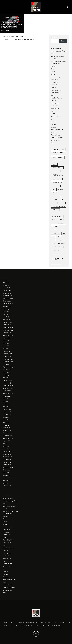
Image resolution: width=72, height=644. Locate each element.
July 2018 (6, 473)
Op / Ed (53, 122)
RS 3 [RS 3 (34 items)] (53, 237)
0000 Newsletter (56, 48)
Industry (53, 101)
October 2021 (7, 414)
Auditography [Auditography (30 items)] (57, 179)
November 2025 (8, 298)
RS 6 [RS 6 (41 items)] (53, 243)
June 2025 (6, 312)
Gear (52, 95)
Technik (53, 132)
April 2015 (6, 483)
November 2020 (8, 436)
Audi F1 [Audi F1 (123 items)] (54, 164)
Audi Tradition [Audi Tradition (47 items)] (57, 183)
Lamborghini (55, 106)
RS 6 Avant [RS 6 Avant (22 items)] (62, 243)
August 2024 (7, 338)
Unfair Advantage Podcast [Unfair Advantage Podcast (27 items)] (58, 259)
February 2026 (7, 290)
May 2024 (6, 346)
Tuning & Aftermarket (57, 138)
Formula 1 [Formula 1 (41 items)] (55, 210)
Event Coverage (56, 77)
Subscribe (9, 622)
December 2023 (8, 359)
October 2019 (7, 459)
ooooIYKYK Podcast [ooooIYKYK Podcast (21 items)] (59, 223)
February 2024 (7, 354)
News (52, 119)
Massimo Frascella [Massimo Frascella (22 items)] (58, 220)
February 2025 (7, 322)
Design (53, 72)
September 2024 (8, 335)
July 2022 (6, 399)
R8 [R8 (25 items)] (62, 230)
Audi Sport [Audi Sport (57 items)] (56, 171)
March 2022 (6, 407)
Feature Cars (55, 85)
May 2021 (6, 422)
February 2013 (7, 486)
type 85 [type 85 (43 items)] (54, 255)
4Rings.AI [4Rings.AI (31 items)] (55, 149)
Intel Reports (55, 103)
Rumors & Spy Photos (58, 130)
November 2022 (8, 388)
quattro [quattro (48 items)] (55, 230)
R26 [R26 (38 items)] (64, 233)
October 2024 (7, 333)
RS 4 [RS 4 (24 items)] (59, 237)
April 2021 (6, 425)
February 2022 (7, 409)
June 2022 (6, 401)
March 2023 (6, 378)
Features (53, 87)
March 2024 (6, 351)
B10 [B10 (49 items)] (53, 189)
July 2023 (6, 372)
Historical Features (56, 98)
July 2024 (6, 341)
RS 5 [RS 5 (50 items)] (53, 240)
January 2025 (7, 325)
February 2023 (7, 380)
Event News (54, 80)
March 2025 (6, 319)
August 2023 (7, 370)
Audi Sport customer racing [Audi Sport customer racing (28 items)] (58, 175)
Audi (52, 54)
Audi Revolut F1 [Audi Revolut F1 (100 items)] (57, 168)
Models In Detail (56, 114)
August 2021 (7, 417)
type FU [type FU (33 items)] (63, 255)
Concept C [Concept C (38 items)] (55, 199)
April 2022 (6, 404)
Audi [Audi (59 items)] (63, 149)
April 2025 (6, 317)
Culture (53, 69)
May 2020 (6, 444)
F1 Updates (54, 82)
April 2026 (6, 285)
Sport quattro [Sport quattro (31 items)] (57, 247)
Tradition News (55, 135)
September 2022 (8, 393)
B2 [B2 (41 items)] (64, 186)
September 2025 (8, 304)
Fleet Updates (55, 93)
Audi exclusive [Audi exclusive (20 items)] (57, 161)
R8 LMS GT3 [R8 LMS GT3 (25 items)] (55, 233)
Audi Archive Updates (57, 56)
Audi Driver (54, 59)
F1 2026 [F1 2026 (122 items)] (62, 203)
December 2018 (8, 467)
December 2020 (8, 433)
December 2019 (8, 457)
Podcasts (54, 124)
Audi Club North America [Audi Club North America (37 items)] (57, 153)
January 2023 (7, 383)
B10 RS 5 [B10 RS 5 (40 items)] (60, 189)
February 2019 (7, 462)
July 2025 (6, 309)
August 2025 (7, 306)
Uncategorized (55, 140)
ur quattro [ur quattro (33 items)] (56, 263)
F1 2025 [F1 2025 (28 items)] (54, 203)
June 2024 (6, 343)
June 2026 (6, 280)
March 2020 (6, 449)
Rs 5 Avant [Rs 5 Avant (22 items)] (61, 240)
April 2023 (6, 375)
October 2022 (7, 391)
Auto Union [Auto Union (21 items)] (56, 186)
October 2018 (7, 470)
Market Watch (55, 109)
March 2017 (6, 478)
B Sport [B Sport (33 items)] (55, 193)
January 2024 (7, 356)
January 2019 (7, 465)
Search (53, 38)
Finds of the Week (56, 90)
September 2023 (8, 367)
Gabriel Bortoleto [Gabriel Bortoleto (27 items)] (58, 213)
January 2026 (7, 293)
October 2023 (7, 364)
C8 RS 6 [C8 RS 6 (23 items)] (54, 196)
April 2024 (6, 349)
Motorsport (54, 117)
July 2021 (6, 420)
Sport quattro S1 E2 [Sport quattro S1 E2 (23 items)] (58, 251)
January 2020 (7, 454)
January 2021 (7, 430)
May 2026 (6, 283)
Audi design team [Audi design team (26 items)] (58, 158)
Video (53, 143)
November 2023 (8, 362)
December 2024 (8, 327)
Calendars (54, 66)
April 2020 (6, 446)
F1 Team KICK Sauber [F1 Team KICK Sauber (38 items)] (59, 206)
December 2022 (8, 385)
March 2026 (6, 288)
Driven (53, 74)
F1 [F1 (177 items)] (63, 199)
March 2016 (6, 481)
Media (53, 111)
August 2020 (7, 441)
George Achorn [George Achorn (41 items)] (57, 216)
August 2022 (7, 396)
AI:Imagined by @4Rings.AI (59, 51)
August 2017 (7, 475)
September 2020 (8, 438)
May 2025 (6, 314)
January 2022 (7, 412)
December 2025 (8, 296)
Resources (54, 127)
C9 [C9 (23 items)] (61, 196)
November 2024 (8, 330)
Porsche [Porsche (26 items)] (55, 227)
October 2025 (7, 301)
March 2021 (6, 428)
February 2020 (7, 451)
